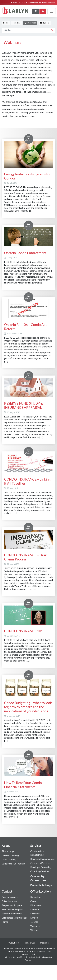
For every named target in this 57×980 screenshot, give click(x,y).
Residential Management (42, 859)
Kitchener (35, 914)
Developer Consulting (41, 867)
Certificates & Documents (14, 918)
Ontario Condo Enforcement (25, 253)
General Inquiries (10, 897)
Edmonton (36, 906)
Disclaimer (45, 943)
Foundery (29, 960)
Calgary (34, 901)
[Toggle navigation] (52, 11)
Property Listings (41, 885)
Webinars (30, 23)
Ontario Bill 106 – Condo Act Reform (25, 327)
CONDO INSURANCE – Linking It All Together (27, 481)
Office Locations (10, 901)
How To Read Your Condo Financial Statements (23, 785)
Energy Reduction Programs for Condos (27, 176)
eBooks (45, 23)
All (6, 23)
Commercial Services (40, 863)
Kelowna (35, 910)
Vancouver (35, 926)
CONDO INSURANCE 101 (23, 631)
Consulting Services (40, 872)
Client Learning (9, 860)
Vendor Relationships (12, 914)
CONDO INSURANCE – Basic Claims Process (26, 557)
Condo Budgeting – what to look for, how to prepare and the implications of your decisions (28, 707)
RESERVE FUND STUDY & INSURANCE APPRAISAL (23, 405)
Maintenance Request (12, 910)
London (34, 918)
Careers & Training (10, 856)
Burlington (35, 897)
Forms (5, 922)
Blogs (16, 23)
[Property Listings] (36, 11)
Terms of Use (30, 943)
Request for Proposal (12, 906)
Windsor (34, 930)
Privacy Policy (14, 943)
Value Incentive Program (14, 864)
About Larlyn (8, 851)
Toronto (34, 922)
